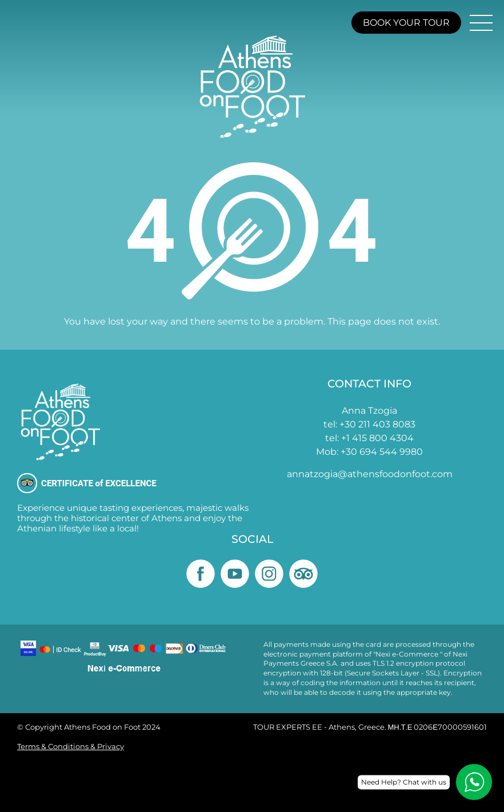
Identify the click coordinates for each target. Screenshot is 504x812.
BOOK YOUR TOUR (406, 23)
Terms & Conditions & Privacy (71, 746)
